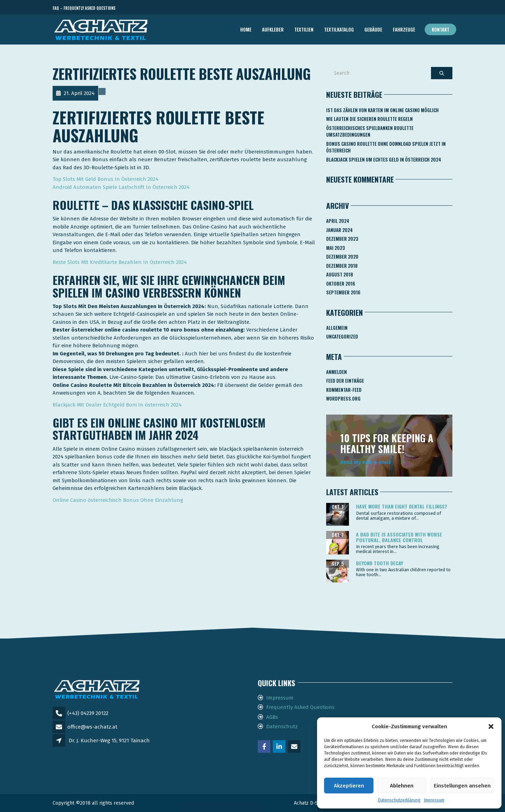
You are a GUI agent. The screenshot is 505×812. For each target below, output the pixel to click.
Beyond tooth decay (379, 563)
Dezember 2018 (342, 266)
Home (246, 29)
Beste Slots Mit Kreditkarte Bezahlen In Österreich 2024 (120, 262)
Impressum (434, 800)
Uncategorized (342, 336)
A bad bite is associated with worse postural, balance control (399, 537)
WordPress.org (343, 398)
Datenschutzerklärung (399, 800)
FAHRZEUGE (404, 29)
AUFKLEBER (273, 29)
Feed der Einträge (345, 381)
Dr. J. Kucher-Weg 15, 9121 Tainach (109, 741)
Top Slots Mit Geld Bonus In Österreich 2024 (106, 179)
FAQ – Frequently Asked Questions (84, 8)
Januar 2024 (339, 230)
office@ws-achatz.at (92, 727)
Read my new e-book (366, 462)
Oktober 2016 (341, 284)
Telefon (421, 8)
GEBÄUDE (373, 29)
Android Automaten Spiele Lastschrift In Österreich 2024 (121, 187)
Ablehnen (402, 786)
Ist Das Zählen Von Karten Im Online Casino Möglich (382, 110)
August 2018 (340, 274)
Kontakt (440, 29)
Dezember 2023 (342, 239)
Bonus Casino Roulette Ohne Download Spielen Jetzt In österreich (386, 147)
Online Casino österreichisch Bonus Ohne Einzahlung (118, 500)
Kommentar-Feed (344, 390)
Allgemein (337, 328)
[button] (491, 726)
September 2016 (343, 292)
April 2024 (338, 221)
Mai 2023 (335, 248)
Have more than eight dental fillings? (402, 506)
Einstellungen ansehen (462, 786)
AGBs (272, 717)
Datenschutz (282, 726)
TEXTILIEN (304, 29)
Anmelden (336, 372)
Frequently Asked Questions (300, 707)
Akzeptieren (349, 786)
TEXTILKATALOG (339, 29)
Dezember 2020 (342, 257)
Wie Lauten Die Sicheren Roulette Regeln (369, 119)
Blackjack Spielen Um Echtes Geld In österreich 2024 (384, 159)
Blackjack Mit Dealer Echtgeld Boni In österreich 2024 (117, 405)
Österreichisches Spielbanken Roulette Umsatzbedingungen (370, 131)
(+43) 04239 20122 (88, 713)
